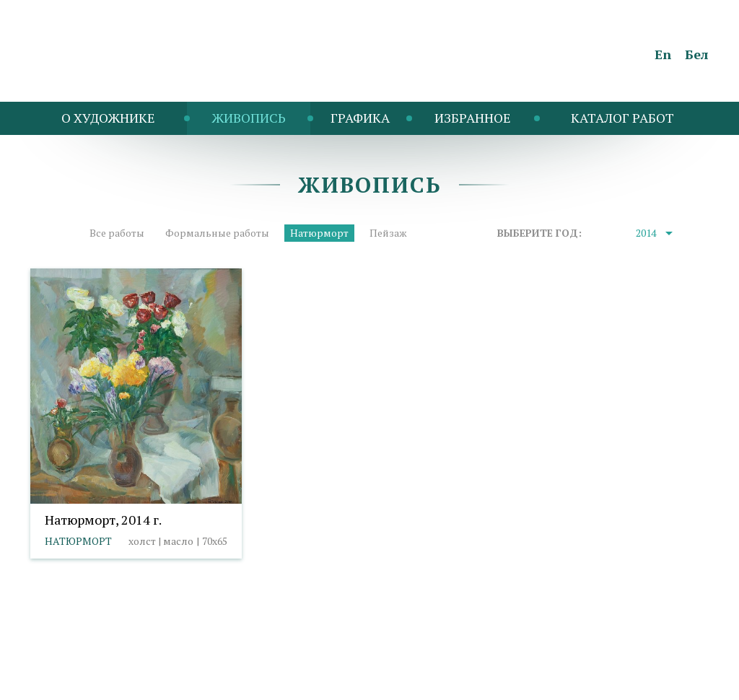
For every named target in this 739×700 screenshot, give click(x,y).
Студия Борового (666, 682)
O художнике (108, 118)
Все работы (117, 233)
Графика (360, 118)
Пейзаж (388, 233)
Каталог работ (622, 118)
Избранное (473, 118)
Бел (697, 54)
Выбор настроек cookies (280, 661)
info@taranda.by (69, 661)
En (663, 54)
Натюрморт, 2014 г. (103, 520)
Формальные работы (217, 233)
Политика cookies (164, 661)
